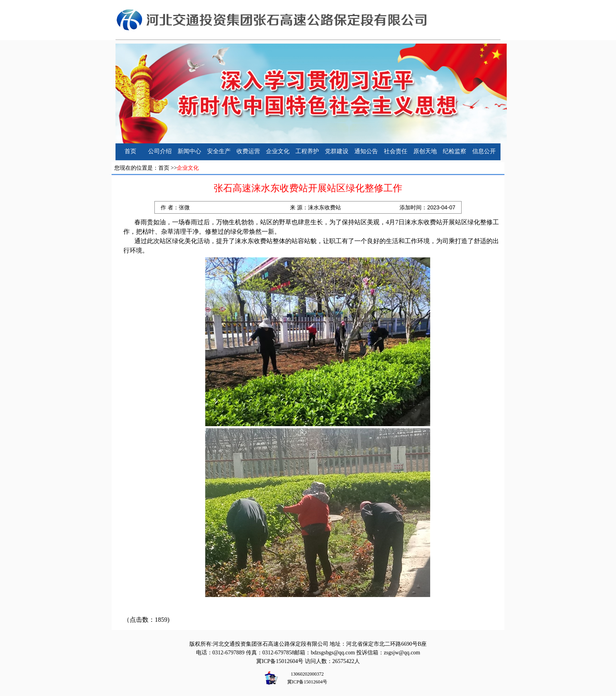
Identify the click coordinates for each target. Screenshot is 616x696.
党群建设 (337, 151)
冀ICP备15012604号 (280, 661)
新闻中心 (189, 151)
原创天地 (425, 151)
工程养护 (307, 151)
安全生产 (219, 151)
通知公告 (366, 151)
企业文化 (278, 151)
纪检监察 (455, 151)
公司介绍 (160, 151)
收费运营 (248, 151)
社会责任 (396, 151)
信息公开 (484, 151)
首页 (130, 151)
